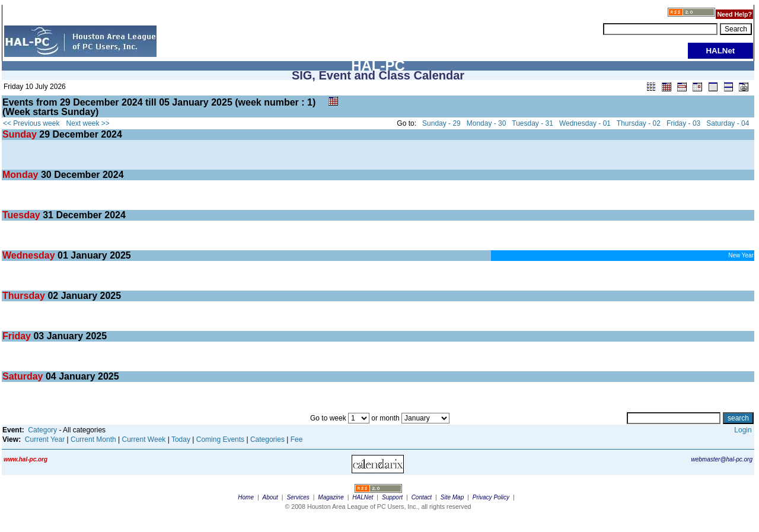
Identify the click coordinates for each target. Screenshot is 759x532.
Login (743, 430)
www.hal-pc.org (25, 459)
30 (46, 175)
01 (63, 255)
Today (181, 439)
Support (392, 497)
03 (39, 336)
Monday (22, 175)
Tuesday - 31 (532, 123)
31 (48, 215)
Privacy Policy (491, 497)
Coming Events (220, 439)
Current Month (93, 439)
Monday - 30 (487, 123)
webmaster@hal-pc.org (722, 459)
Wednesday (30, 255)
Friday (18, 336)
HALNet (363, 497)
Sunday (21, 134)
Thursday (25, 296)
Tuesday (23, 215)
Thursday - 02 (639, 123)
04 (51, 376)
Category (42, 430)
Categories (267, 439)
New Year (741, 255)
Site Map (452, 497)
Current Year (45, 439)
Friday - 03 (683, 123)
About (270, 497)
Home (246, 497)
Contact (422, 497)
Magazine (331, 497)
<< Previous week (31, 123)
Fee (297, 439)
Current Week (144, 439)
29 (44, 134)
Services (298, 497)
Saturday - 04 (728, 123)
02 (53, 296)
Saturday (24, 376)
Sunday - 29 (441, 123)
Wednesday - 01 (585, 123)
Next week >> (88, 123)
